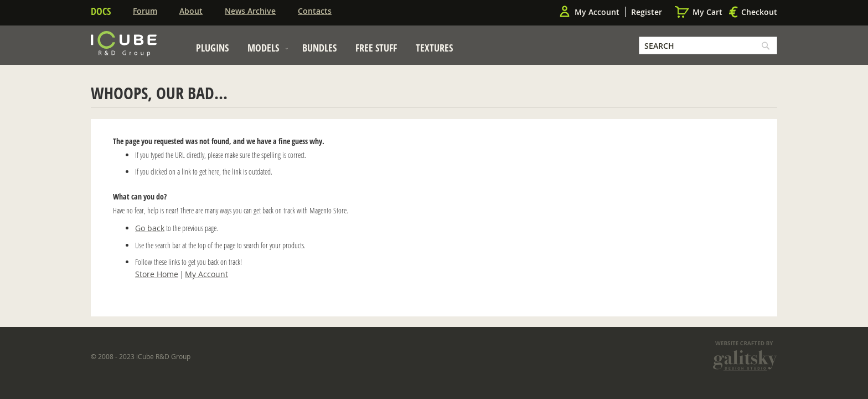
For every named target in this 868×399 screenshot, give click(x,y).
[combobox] (708, 45)
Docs (101, 11)
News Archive (250, 11)
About (191, 11)
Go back (150, 228)
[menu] (324, 51)
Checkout (759, 12)
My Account (597, 12)
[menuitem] (212, 48)
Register (647, 12)
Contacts (315, 11)
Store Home (157, 274)
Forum (145, 11)
